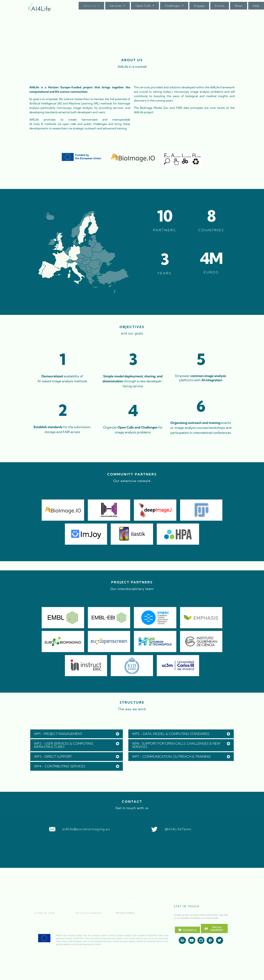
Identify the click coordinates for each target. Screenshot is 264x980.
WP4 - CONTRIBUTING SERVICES (60, 766)
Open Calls (145, 8)
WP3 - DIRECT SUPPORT (53, 756)
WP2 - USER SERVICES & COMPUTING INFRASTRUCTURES (64, 745)
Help (256, 8)
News (239, 8)
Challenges (174, 8)
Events (220, 8)
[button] (91, 8)
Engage (199, 8)
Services (118, 8)
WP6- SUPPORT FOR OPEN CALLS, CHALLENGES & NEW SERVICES (176, 745)
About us (91, 8)
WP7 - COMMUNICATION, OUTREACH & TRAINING (171, 756)
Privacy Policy (125, 912)
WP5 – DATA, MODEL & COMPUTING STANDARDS (171, 733)
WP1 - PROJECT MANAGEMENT (58, 733)
